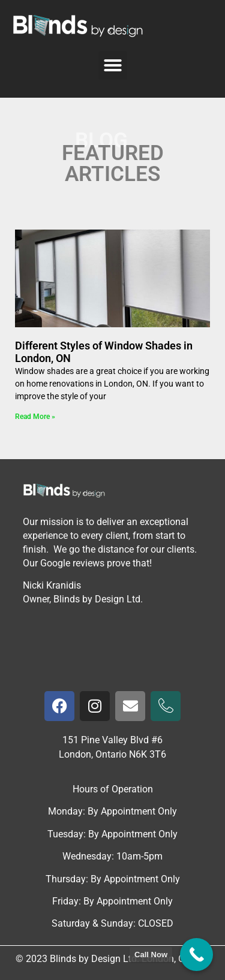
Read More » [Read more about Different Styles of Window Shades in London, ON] (35, 417)
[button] (113, 65)
